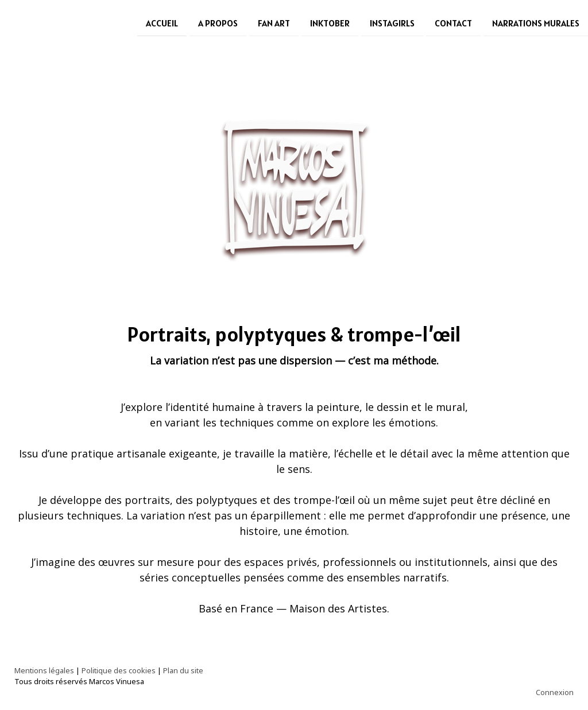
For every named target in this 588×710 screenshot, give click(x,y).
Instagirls (392, 22)
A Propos (218, 22)
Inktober (330, 22)
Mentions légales (44, 670)
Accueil (162, 22)
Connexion (555, 692)
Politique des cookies (119, 670)
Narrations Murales (536, 22)
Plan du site (183, 670)
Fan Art (274, 22)
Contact (453, 22)
